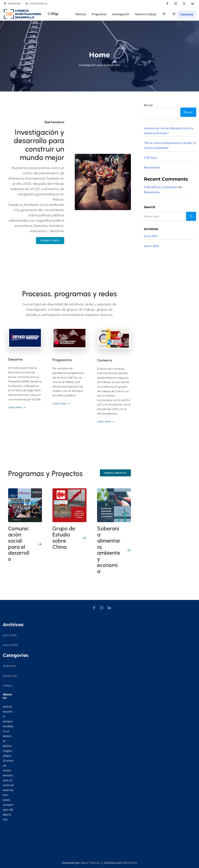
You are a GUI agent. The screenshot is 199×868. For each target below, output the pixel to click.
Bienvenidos (152, 168)
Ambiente (9, 666)
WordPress (130, 863)
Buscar (148, 105)
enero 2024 (151, 246)
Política (8, 686)
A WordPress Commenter (161, 187)
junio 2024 (151, 236)
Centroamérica (36, 3)
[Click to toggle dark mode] (173, 14)
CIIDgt (53, 14)
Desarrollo (10, 676)
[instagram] (176, 4)
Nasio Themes (90, 863)
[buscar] (164, 15)
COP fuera (151, 158)
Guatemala (12, 3)
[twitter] (184, 4)
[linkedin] (193, 4)
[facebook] (167, 4)
